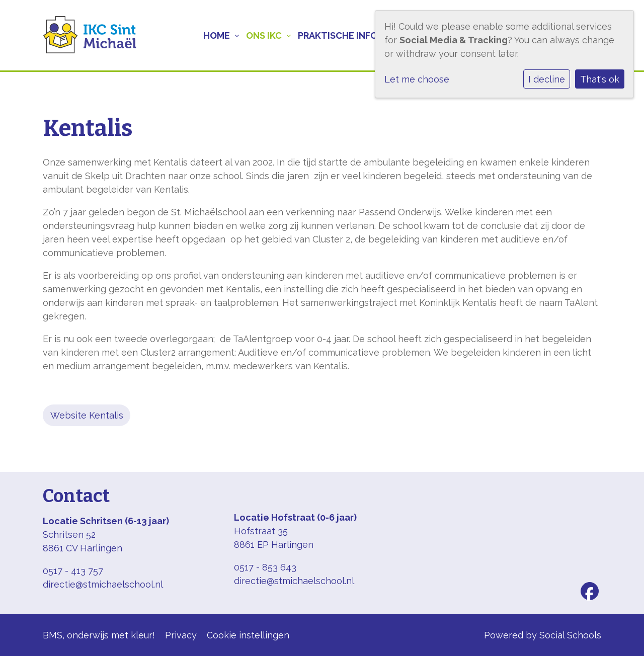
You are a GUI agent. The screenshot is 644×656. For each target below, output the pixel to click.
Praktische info (338, 35)
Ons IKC (264, 35)
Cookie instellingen (248, 635)
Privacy (181, 635)
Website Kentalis (87, 415)
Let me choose (417, 79)
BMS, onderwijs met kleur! (99, 635)
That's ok (600, 79)
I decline (547, 79)
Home (217, 35)
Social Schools (570, 635)
